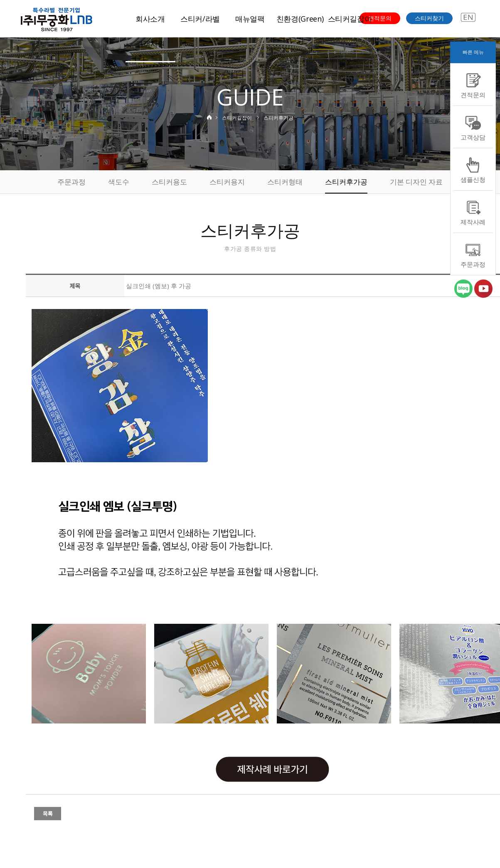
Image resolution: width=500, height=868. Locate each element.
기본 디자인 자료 (416, 182)
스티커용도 (169, 182)
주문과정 (71, 182)
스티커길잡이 (350, 19)
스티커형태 (285, 182)
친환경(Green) (300, 19)
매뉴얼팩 (250, 19)
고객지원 (150, 44)
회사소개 (150, 19)
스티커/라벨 (200, 19)
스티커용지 (227, 182)
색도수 (119, 182)
